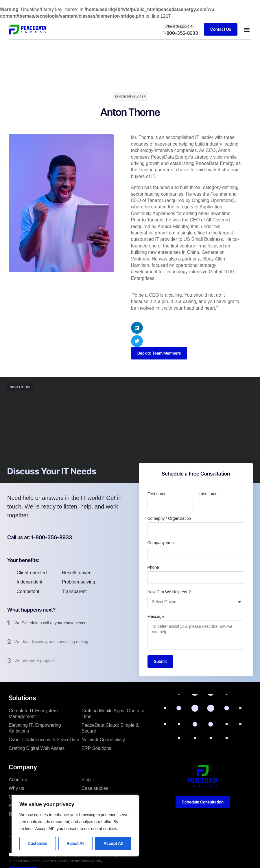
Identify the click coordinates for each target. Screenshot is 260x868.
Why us (16, 788)
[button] (247, 29)
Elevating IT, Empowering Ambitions (35, 728)
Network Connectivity (103, 740)
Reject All (75, 843)
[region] (75, 826)
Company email (162, 543)
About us (18, 780)
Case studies (95, 788)
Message (156, 616)
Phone (153, 567)
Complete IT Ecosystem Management (33, 714)
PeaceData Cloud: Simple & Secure (110, 728)
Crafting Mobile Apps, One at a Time (113, 714)
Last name (208, 494)
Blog (86, 780)
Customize (38, 843)
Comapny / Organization (169, 518)
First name (157, 494)
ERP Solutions (96, 748)
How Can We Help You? (169, 592)
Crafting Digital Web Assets (37, 748)
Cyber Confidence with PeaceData (44, 740)
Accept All (113, 843)
